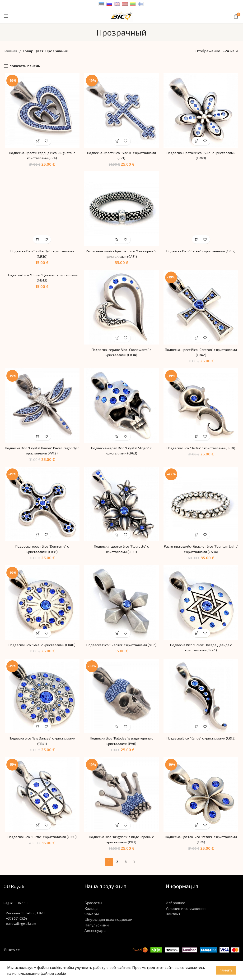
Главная (11, 51)
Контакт (173, 925)
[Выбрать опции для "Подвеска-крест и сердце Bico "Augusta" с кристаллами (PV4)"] (37, 142)
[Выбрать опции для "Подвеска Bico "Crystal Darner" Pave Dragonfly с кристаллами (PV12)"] (37, 439)
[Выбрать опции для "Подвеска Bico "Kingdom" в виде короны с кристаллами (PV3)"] (117, 836)
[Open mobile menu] (6, 16)
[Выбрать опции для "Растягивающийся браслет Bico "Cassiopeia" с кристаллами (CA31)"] (117, 241)
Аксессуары (95, 941)
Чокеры (92, 925)
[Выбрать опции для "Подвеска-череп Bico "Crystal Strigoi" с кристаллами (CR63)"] (117, 439)
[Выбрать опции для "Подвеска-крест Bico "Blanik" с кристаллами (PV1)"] (117, 142)
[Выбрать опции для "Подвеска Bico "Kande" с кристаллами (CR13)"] (198, 737)
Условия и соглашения (186, 919)
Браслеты (93, 914)
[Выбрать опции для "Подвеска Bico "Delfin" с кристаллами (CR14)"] (198, 439)
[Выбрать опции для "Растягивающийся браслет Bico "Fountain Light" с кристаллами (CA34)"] (198, 538)
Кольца (91, 919)
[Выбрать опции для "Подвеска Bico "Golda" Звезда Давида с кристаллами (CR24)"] (198, 638)
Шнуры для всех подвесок (108, 930)
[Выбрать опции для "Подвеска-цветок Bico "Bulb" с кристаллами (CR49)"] (198, 142)
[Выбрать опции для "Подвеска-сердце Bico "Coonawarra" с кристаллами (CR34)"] (117, 340)
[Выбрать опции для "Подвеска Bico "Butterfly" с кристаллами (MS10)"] (37, 241)
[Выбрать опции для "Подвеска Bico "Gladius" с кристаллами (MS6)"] (117, 638)
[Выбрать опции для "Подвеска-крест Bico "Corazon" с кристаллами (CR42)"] (198, 340)
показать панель (25, 66)
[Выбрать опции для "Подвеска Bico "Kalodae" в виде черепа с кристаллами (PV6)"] (117, 737)
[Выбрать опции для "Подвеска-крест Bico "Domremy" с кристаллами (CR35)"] (37, 538)
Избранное (175, 914)
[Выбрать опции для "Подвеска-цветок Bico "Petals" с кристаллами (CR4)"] (198, 836)
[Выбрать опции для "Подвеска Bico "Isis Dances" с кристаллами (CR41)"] (37, 737)
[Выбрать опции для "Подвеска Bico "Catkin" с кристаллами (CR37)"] (198, 241)
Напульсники (97, 936)
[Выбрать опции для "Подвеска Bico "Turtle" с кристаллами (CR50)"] (37, 836)
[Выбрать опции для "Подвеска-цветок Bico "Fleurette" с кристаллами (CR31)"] (117, 538)
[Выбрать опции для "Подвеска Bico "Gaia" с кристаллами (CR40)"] (37, 638)
